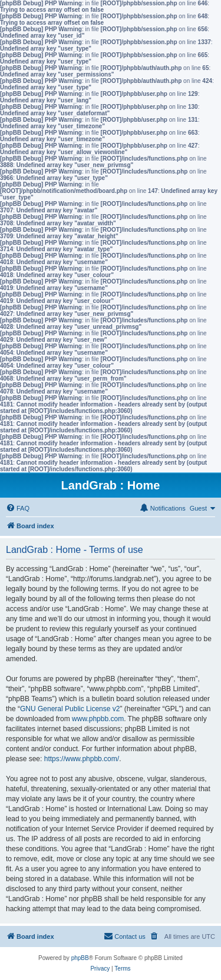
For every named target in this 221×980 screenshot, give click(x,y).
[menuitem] (18, 508)
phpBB (80, 958)
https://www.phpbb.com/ (82, 759)
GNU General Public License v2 (70, 709)
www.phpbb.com (98, 719)
